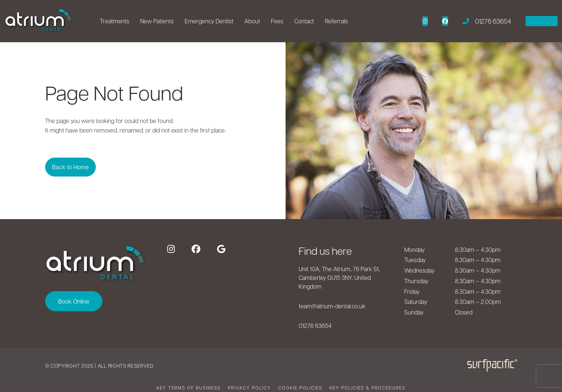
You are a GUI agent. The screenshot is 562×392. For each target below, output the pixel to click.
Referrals (336, 21)
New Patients (157, 21)
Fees (277, 21)
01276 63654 (315, 326)
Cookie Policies (300, 388)
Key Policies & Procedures (368, 388)
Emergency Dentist (209, 21)
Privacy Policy (249, 388)
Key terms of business (189, 388)
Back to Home (77, 167)
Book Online (74, 301)
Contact (304, 21)
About (252, 21)
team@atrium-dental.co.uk (332, 306)
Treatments (115, 21)
